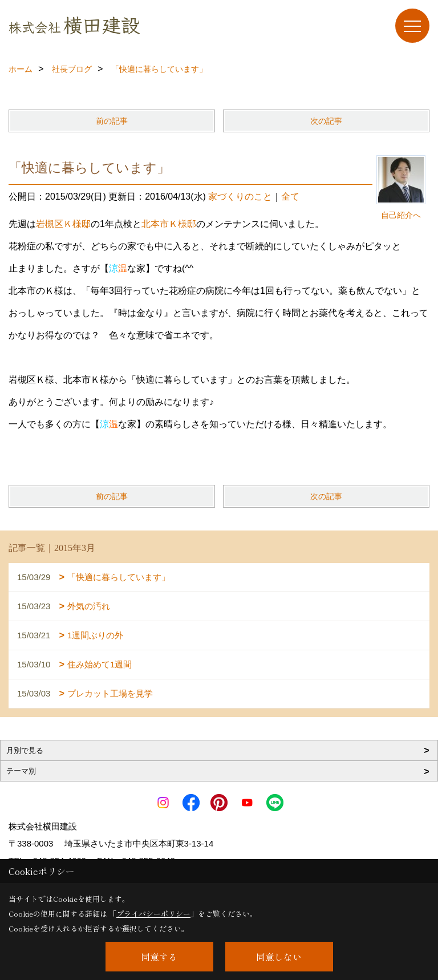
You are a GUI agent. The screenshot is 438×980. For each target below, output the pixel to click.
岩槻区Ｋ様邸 (63, 224)
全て (290, 197)
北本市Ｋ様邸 (169, 224)
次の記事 (326, 121)
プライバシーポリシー (153, 914)
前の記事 (112, 121)
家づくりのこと (240, 197)
